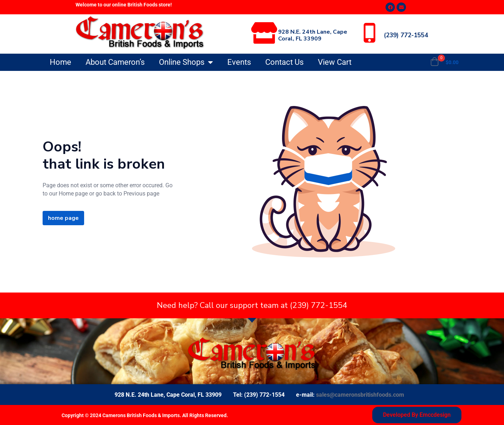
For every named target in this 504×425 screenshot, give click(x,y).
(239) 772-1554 (406, 35)
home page (63, 218)
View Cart (335, 62)
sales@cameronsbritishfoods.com (360, 395)
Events (239, 62)
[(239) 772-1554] (369, 33)
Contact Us (284, 62)
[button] (444, 62)
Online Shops (186, 62)
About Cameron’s (115, 62)
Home (60, 62)
